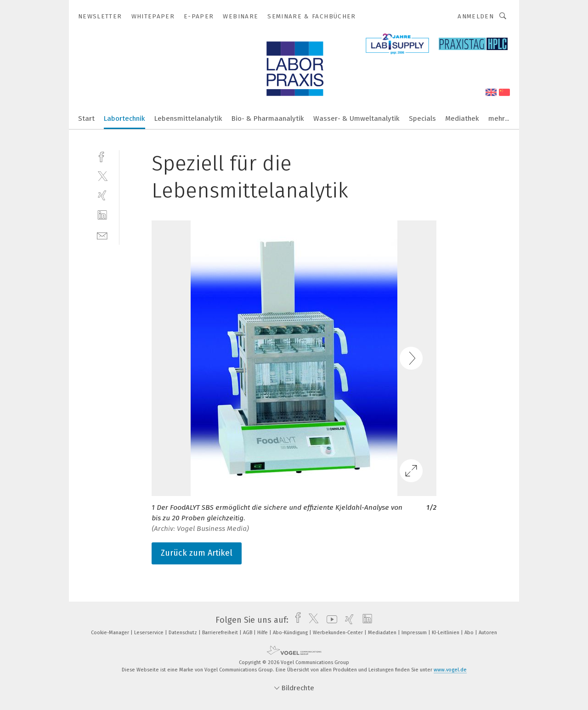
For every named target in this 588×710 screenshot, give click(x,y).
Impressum (415, 633)
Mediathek (462, 118)
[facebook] (102, 156)
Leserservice (150, 633)
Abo (470, 633)
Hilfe (263, 633)
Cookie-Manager (111, 633)
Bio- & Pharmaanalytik (268, 118)
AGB (248, 633)
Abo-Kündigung (291, 633)
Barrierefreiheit (221, 633)
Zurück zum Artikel (197, 553)
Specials (422, 118)
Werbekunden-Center (339, 633)
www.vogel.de (450, 670)
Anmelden (476, 16)
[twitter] (102, 176)
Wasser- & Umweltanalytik (356, 118)
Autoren (488, 633)
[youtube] (330, 620)
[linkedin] (102, 215)
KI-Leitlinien (446, 633)
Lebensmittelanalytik (188, 118)
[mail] (102, 235)
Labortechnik (124, 118)
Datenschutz (184, 633)
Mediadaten (383, 633)
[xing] (102, 195)
